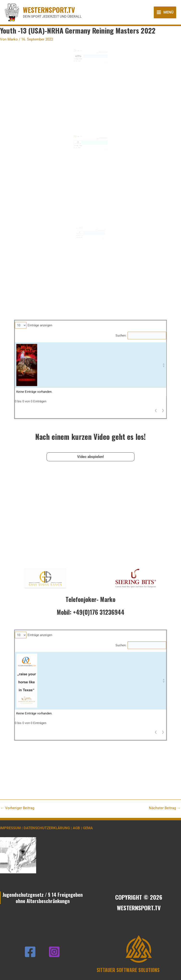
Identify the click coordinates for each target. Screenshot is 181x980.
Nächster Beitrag (165, 808)
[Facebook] (30, 952)
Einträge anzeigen (83, 59)
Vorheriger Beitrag (17, 808)
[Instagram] (54, 952)
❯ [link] (101, 67)
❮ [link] (100, 67)
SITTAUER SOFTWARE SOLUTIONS (128, 970)
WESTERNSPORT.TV (49, 10)
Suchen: (95, 61)
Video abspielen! (90, 457)
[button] (101, 63)
